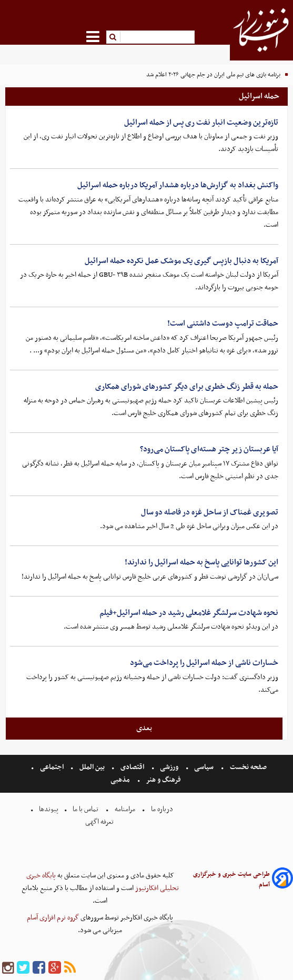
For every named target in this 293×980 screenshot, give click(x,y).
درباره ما (162, 809)
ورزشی (169, 767)
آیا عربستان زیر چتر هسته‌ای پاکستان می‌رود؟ (209, 449)
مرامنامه (125, 809)
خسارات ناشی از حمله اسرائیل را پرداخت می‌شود (204, 663)
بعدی (144, 728)
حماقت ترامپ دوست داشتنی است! (223, 324)
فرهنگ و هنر (164, 780)
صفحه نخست (247, 767)
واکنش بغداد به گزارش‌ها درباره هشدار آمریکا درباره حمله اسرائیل (178, 185)
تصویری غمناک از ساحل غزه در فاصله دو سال (210, 512)
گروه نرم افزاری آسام (53, 918)
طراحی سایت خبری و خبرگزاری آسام (231, 880)
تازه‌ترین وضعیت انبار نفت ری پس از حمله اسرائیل (201, 123)
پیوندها (48, 809)
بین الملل (92, 767)
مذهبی (121, 780)
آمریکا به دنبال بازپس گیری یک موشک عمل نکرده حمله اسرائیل (181, 261)
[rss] (70, 968)
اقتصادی (132, 767)
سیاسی (204, 767)
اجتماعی (52, 767)
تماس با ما (85, 809)
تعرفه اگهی (100, 822)
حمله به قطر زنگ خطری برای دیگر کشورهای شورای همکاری (187, 387)
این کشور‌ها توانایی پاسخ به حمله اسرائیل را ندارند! (201, 562)
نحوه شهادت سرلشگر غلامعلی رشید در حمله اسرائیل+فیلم (189, 613)
